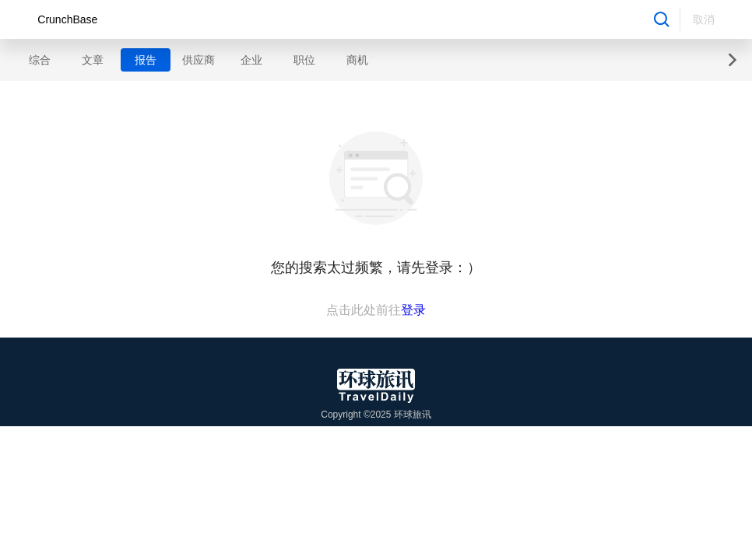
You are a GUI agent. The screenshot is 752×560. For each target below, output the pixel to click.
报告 (146, 60)
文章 (93, 60)
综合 (40, 60)
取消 (704, 19)
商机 (357, 60)
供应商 (199, 60)
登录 (413, 310)
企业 (251, 60)
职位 (304, 60)
